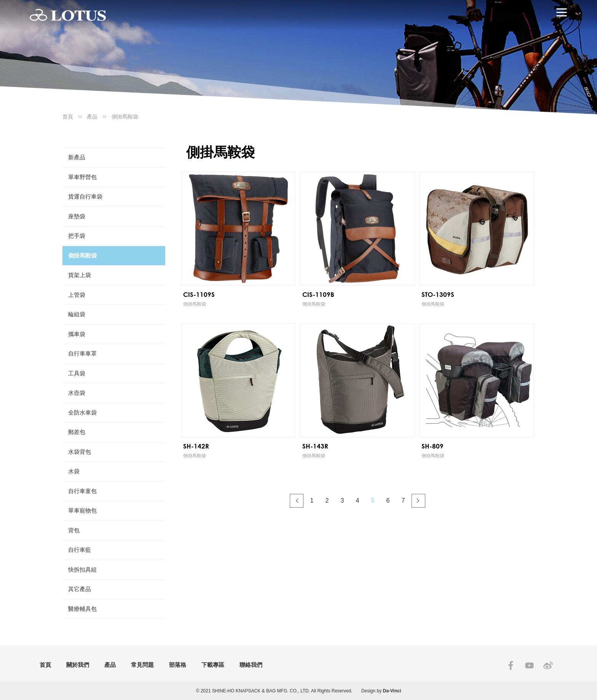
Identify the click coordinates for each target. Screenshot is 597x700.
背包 (74, 530)
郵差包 (77, 432)
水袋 (74, 471)
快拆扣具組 (82, 569)
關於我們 (78, 665)
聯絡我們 (251, 665)
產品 (92, 117)
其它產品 (80, 589)
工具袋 (77, 373)
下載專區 (213, 665)
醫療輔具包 (82, 609)
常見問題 (142, 665)
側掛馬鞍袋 (125, 117)
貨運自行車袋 (85, 196)
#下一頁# (418, 501)
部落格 (178, 665)
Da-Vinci (392, 691)
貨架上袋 (80, 275)
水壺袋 (77, 393)
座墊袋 (77, 216)
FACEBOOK (511, 666)
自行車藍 (80, 550)
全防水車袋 (82, 412)
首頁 (68, 117)
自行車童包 (82, 491)
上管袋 (77, 295)
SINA (548, 666)
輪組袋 (77, 314)
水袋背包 (80, 452)
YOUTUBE (529, 666)
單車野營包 (82, 177)
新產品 (77, 157)
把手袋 (77, 236)
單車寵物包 (82, 510)
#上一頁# (297, 501)
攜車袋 (77, 334)
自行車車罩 (82, 353)
